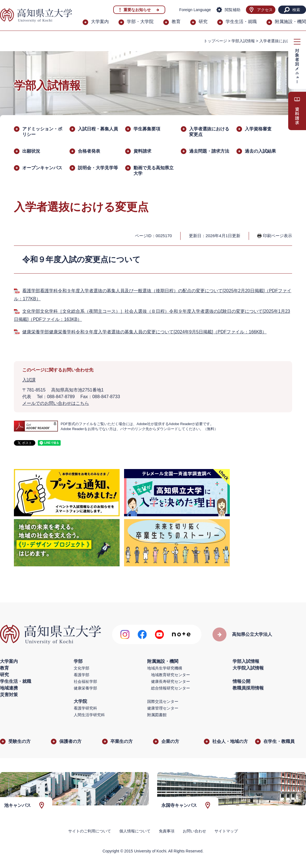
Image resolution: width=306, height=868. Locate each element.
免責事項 (167, 831)
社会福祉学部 (85, 681)
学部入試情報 (243, 41)
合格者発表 (89, 151)
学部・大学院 (140, 22)
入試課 (29, 380)
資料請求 (142, 151)
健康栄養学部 (85, 688)
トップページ (215, 41)
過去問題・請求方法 (209, 151)
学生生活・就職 (241, 22)
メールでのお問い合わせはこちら (56, 403)
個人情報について (135, 831)
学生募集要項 (147, 129)
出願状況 (31, 151)
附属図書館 (157, 715)
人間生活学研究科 (89, 715)
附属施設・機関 (290, 22)
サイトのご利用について (90, 831)
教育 (176, 22)
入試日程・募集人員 (98, 129)
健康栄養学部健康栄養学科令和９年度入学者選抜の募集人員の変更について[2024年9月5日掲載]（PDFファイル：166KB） (144, 332)
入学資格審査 (258, 129)
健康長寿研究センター (171, 681)
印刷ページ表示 (277, 236)
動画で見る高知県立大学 (154, 171)
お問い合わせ (194, 831)
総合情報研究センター (171, 688)
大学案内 (100, 22)
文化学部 (82, 668)
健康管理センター (163, 708)
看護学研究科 (85, 708)
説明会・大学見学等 (98, 168)
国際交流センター (163, 701)
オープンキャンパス (42, 168)
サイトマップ (226, 831)
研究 (203, 22)
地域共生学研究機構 (165, 668)
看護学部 (82, 675)
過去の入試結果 (260, 151)
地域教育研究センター (171, 675)
